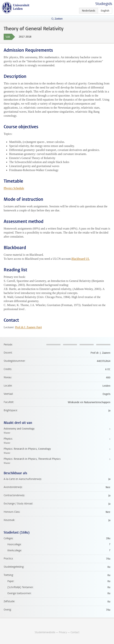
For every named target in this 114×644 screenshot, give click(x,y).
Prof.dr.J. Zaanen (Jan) (28, 327)
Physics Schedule (14, 188)
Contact (75, 632)
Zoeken (59, 19)
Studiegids (104, 4)
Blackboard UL (81, 259)
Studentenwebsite (45, 632)
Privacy (63, 632)
